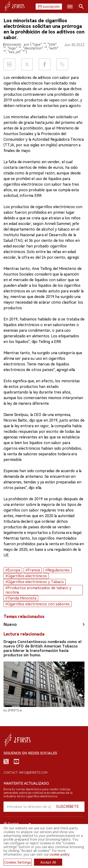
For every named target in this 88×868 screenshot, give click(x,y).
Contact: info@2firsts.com (25, 773)
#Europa (13, 570)
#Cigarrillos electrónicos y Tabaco (35, 582)
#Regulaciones (57, 570)
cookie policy (59, 854)
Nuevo (10, 624)
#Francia (33, 570)
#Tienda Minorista (21, 598)
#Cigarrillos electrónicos (26, 576)
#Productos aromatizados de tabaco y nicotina (38, 590)
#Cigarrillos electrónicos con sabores (38, 604)
